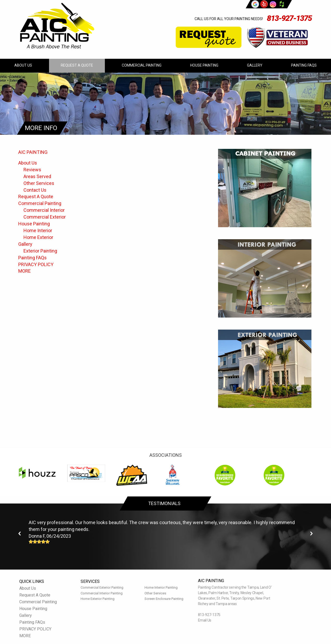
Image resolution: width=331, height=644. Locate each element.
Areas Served (37, 176)
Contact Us (35, 190)
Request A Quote (77, 65)
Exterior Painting (40, 251)
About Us (23, 65)
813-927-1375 (289, 18)
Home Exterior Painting (98, 599)
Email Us (205, 620)
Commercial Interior (44, 210)
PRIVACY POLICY (36, 264)
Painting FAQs (304, 65)
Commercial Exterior (45, 217)
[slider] (39, 542)
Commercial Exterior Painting (102, 587)
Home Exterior (38, 237)
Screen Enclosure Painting (164, 599)
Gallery (255, 65)
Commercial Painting (142, 65)
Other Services (39, 183)
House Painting (204, 65)
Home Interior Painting (161, 587)
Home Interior (38, 230)
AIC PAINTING (33, 152)
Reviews (32, 170)
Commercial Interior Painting (102, 593)
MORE (25, 271)
